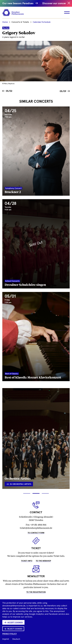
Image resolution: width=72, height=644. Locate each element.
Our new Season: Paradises (19, 3)
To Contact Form (36, 533)
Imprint (6, 639)
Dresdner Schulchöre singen (25, 285)
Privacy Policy (10, 634)
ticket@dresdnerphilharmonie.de (36, 528)
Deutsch (16, 639)
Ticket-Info (27, 561)
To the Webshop (43, 561)
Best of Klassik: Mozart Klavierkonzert (33, 377)
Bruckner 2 (13, 192)
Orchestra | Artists (18, 478)
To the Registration (36, 592)
